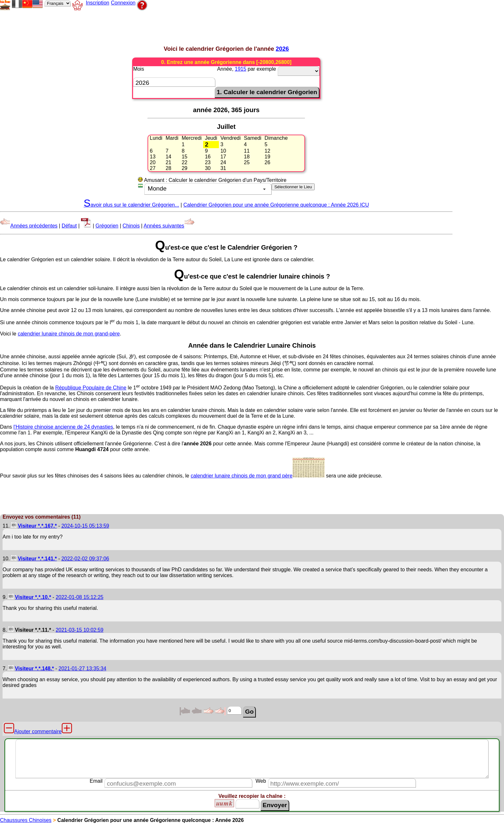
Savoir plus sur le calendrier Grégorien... (131, 205)
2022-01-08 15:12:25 (80, 597)
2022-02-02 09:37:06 (85, 559)
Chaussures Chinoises (26, 820)
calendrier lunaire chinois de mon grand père (258, 476)
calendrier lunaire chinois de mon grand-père (69, 334)
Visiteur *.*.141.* (37, 559)
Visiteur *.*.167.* (37, 526)
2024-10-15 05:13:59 (85, 526)
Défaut (69, 226)
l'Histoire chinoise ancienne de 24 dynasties (63, 427)
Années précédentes (29, 226)
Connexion (123, 3)
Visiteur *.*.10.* (33, 597)
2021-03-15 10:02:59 (80, 630)
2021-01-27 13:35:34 (82, 669)
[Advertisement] (165, 26)
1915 (241, 69)
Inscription (98, 3)
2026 (282, 49)
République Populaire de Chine (91, 388)
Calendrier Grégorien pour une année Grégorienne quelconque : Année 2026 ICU (276, 205)
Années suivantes (169, 226)
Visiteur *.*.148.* (34, 669)
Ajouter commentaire (38, 731)
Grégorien (107, 226)
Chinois (131, 226)
